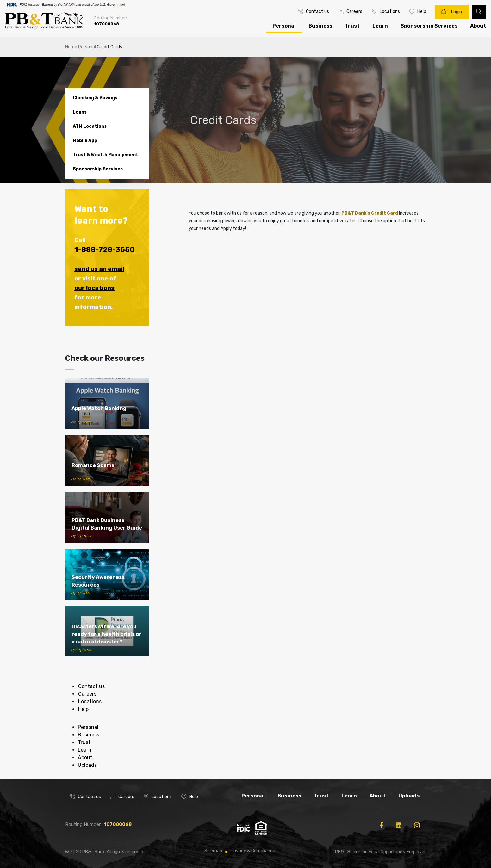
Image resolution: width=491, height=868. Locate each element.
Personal (284, 26)
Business (320, 26)
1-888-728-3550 (104, 249)
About (85, 757)
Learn (380, 26)
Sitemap (213, 851)
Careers (350, 11)
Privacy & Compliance (253, 851)
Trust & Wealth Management (106, 155)
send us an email (99, 269)
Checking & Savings (95, 98)
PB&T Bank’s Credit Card (370, 213)
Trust (352, 26)
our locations (94, 288)
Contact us (314, 11)
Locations (386, 11)
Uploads (87, 765)
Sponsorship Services (429, 26)
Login (452, 12)
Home (71, 47)
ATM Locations (90, 126)
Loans (80, 112)
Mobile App (85, 141)
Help (418, 11)
